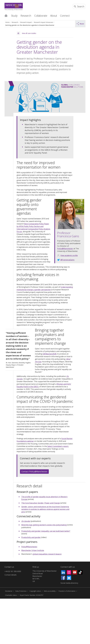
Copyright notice (35, 591)
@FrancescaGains (67, 260)
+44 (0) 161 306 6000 (13, 571)
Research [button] (26, 16)
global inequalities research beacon (47, 554)
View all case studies (26, 33)
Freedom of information (67, 591)
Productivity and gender (31, 537)
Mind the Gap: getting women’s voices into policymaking (44, 525)
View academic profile (69, 255)
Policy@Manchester (65, 249)
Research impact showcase (43, 22)
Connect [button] (65, 16)
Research (15, 22)
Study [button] (14, 16)
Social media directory (69, 583)
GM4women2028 (50, 354)
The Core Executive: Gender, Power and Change (41, 503)
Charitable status (11, 595)
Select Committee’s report (58, 446)
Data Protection (21, 591)
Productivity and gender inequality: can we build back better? (46, 531)
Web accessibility (50, 591)
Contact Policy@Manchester (34, 471)
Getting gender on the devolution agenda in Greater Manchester (30, 25)
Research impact (26, 22)
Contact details (11, 575)
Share (80, 24)
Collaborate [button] (41, 16)
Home (6, 15)
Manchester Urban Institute (33, 550)
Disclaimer (9, 591)
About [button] (54, 16)
